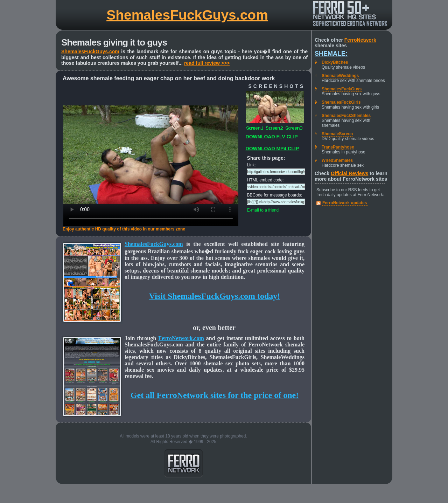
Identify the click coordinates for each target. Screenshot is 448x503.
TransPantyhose (338, 147)
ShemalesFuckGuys (342, 89)
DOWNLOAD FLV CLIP (272, 137)
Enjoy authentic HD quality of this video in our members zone (124, 229)
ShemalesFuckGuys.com (187, 15)
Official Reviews (349, 173)
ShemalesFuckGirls (341, 102)
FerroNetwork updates (345, 203)
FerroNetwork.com (181, 338)
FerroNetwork (360, 40)
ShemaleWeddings (340, 76)
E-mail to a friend (263, 210)
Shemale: (331, 54)
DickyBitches (335, 62)
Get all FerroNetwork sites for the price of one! (215, 395)
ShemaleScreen (337, 134)
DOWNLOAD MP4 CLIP (272, 149)
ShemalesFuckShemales (346, 116)
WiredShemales (337, 160)
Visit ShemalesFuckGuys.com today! (215, 296)
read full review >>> (207, 63)
